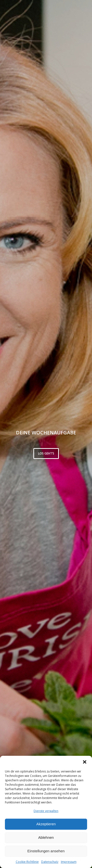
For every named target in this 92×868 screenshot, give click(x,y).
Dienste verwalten (46, 811)
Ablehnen (46, 837)
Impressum (69, 862)
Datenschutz (50, 862)
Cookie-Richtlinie (27, 862)
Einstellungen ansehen (46, 851)
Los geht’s (46, 453)
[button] (85, 762)
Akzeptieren (46, 824)
